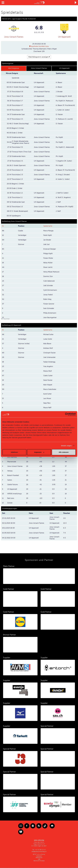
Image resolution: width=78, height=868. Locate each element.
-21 (40, 489)
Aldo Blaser (48, 344)
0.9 (53, 489)
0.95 (54, 485)
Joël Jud (46, 244)
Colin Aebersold (49, 281)
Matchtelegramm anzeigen (38, 57)
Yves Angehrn (48, 367)
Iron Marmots (12, 457)
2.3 (53, 457)
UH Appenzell (64, 37)
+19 (41, 475)
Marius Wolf (48, 371)
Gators (10, 480)
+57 (41, 457)
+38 (41, 466)
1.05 (54, 480)
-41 (40, 480)
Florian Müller (48, 258)
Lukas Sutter (48, 339)
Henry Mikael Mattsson (52, 272)
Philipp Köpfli (48, 254)
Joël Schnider (48, 286)
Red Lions (11, 498)
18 (66, 489)
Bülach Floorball (13, 475)
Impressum (39, 856)
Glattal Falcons (13, 485)
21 (66, 480)
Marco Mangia (49, 231)
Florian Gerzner (49, 304)
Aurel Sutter (48, 394)
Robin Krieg (48, 299)
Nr (3, 226)
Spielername (48, 226)
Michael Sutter (49, 335)
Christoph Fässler (50, 353)
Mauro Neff (48, 408)
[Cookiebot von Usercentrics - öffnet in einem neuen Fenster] (67, 414)
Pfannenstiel (12, 462)
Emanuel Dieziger (50, 249)
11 (3, 498)
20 (27, 457)
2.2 (53, 462)
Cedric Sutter (48, 376)
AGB (39, 859)
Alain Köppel (48, 385)
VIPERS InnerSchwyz (15, 494)
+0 (40, 503)
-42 (41, 485)
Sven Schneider (49, 308)
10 (3, 494)
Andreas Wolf (48, 348)
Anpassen (39, 452)
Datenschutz (39, 858)
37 (66, 466)
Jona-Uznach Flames (14, 37)
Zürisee (10, 503)
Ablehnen (14, 452)
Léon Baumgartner (50, 318)
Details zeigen (66, 446)
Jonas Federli (48, 295)
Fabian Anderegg (50, 362)
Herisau (10, 471)
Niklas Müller (48, 263)
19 (66, 485)
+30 (41, 471)
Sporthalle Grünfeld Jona (40, 46)
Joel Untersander (50, 357)
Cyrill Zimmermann (51, 290)
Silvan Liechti (48, 267)
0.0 (53, 503)
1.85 (54, 466)
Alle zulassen (64, 452)
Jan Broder (47, 240)
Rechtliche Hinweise (39, 861)
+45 (41, 462)
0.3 (53, 498)
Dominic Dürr (49, 276)
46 (66, 457)
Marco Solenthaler (50, 389)
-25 (41, 494)
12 (3, 503)
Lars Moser (47, 399)
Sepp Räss (47, 403)
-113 (41, 498)
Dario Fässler (48, 380)
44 (66, 462)
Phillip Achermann (50, 313)
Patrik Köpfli (48, 235)
